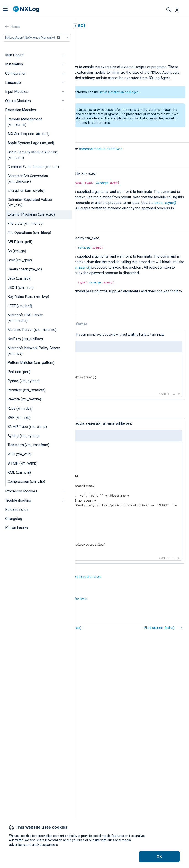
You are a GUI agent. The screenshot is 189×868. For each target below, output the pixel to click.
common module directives (101, 149)
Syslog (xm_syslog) (24, 436)
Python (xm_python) (24, 381)
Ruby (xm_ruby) (20, 408)
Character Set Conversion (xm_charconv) (28, 179)
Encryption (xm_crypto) (26, 191)
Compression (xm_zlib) (26, 482)
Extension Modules (21, 110)
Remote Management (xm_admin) (25, 122)
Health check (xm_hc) (25, 269)
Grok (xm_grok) (20, 260)
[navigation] (65, 55)
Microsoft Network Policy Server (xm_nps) (34, 351)
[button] (5, 9)
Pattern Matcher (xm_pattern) (31, 363)
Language (13, 82)
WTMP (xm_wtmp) (22, 463)
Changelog (14, 519)
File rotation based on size (80, 577)
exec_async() (165, 203)
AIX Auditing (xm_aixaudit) (29, 134)
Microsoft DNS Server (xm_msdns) (25, 318)
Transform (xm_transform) (28, 445)
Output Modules (18, 101)
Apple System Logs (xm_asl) (31, 143)
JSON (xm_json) (21, 288)
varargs (102, 183)
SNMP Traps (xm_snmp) (27, 427)
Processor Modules (21, 491)
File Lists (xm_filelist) (25, 223)
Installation (14, 64)
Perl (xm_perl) (19, 372)
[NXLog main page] (26, 9)
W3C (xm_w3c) (20, 454)
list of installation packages (119, 92)
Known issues (17, 528)
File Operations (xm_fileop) (29, 233)
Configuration (16, 73)
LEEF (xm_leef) (20, 306)
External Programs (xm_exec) (31, 214)
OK (159, 857)
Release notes (17, 510)
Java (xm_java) (19, 278)
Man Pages (14, 55)
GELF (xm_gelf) (20, 242)
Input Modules (17, 92)
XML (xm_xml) (19, 472)
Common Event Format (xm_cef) (33, 167)
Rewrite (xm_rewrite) (24, 399)
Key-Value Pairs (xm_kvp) (28, 297)
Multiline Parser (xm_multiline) (32, 330)
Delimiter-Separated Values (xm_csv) (30, 202)
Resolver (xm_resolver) (26, 390)
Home (15, 26)
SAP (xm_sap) (19, 418)
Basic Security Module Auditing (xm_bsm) (32, 155)
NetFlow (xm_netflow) (25, 339)
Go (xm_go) (17, 251)
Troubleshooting (18, 500)
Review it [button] (81, 599)
